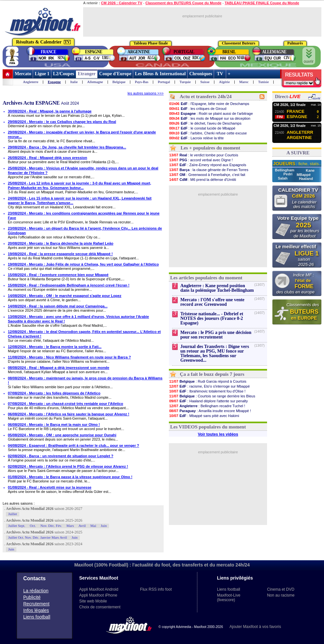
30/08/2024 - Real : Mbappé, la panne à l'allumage (50, 111)
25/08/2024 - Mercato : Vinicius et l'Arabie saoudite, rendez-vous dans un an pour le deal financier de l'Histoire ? (83, 170)
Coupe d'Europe (115, 74)
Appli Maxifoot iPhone (98, 595)
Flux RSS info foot (156, 589)
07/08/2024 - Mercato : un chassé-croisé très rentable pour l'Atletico (65, 404)
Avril (82, 526)
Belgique (119, 82)
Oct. (33, 526)
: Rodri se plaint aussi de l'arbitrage (211, 113)
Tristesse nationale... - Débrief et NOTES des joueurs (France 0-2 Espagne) (212, 318)
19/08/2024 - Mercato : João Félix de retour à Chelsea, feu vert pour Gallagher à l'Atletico (83, 264)
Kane (310, 170)
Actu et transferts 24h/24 (206, 96)
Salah (283, 178)
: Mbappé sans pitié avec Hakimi (204, 416)
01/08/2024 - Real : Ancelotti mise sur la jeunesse (50, 487)
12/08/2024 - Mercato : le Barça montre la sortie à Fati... (55, 347)
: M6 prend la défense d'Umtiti (202, 180)
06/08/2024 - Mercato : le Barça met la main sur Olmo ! (54, 425)
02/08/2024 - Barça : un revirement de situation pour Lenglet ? (61, 456)
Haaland (306, 179)
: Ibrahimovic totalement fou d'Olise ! (207, 391)
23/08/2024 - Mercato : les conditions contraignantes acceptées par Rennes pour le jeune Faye (84, 216)
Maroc (244, 82)
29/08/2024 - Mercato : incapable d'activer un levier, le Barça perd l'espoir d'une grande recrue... (82, 134)
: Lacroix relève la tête (196, 138)
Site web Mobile (93, 601)
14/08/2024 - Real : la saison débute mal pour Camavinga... (58, 306)
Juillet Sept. (17, 526)
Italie (74, 82)
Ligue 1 (42, 74)
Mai (93, 526)
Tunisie (264, 82)
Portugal (164, 82)
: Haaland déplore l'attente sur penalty (208, 401)
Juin (104, 526)
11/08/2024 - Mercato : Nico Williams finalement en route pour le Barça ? (69, 357)
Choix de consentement (100, 607)
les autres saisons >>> (146, 93)
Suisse (205, 82)
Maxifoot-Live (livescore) (229, 598)
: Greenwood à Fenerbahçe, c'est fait (207, 175)
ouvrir (309, 56)
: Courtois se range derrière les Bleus (212, 396)
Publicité (32, 597)
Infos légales (36, 610)
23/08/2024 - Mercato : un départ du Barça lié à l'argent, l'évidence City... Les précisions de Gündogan (85, 231)
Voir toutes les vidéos (218, 434)
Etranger (87, 74)
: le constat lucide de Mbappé (202, 128)
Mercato (23, 74)
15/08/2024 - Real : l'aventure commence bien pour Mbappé (58, 275)
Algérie (224, 82)
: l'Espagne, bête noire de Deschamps (209, 104)
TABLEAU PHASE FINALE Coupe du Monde (262, 3)
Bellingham (285, 170)
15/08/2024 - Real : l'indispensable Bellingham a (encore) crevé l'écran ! (69, 285)
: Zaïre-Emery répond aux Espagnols (207, 165)
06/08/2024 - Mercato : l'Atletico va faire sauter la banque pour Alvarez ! (69, 414)
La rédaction (36, 591)
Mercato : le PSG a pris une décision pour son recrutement (216, 335)
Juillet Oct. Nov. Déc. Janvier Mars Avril (38, 537)
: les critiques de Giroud (198, 109)
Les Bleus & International (160, 74)
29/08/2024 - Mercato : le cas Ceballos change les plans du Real (62, 122)
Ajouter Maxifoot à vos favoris (255, 627)
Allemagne (95, 82)
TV (220, 74)
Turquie (185, 82)
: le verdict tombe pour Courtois (204, 155)
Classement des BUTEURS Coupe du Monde (183, 3)
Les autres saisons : (19, 503)
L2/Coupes (64, 74)
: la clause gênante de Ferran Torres (209, 170)
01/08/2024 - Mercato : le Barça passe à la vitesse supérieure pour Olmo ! (70, 477)
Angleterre (31, 82)
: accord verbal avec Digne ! (201, 160)
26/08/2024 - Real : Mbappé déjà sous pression (47, 158)
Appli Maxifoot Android (99, 589)
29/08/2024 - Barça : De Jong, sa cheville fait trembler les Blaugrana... (67, 147)
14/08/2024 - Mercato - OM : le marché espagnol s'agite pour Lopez (65, 296)
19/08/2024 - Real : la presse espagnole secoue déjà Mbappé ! (60, 254)
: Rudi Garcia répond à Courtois (208, 381)
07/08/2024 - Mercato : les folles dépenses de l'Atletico (54, 393)
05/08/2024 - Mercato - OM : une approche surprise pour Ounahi (62, 435)
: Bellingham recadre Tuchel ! (207, 406)
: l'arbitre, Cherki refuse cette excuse (208, 133)
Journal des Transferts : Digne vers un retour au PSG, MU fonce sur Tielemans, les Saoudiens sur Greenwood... (215, 353)
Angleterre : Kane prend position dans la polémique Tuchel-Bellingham (217, 288)
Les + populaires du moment (210, 148)
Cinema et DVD (281, 589)
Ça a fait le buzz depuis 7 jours (212, 374)
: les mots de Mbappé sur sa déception (210, 118)
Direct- (288, 96)
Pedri (288, 174)
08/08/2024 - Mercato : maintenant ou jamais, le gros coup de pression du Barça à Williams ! (85, 380)
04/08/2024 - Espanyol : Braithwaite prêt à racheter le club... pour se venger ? (73, 445)
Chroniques (201, 74)
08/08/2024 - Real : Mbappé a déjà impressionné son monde (59, 368)
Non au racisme (281, 595)
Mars (70, 526)
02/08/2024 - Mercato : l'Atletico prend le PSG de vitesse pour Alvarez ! (68, 466)
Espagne (54, 82)
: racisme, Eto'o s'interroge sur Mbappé (209, 386)
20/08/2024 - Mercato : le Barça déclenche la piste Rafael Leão (61, 243)
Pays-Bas (142, 82)
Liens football (37, 617)
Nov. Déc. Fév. (51, 526)
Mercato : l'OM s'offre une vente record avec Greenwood (212, 302)
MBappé (304, 175)
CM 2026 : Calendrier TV (122, 3)
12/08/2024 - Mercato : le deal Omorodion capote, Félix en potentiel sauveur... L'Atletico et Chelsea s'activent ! (84, 334)
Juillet (13, 514)
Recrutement (36, 604)
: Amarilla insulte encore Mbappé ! (210, 411)
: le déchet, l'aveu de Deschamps (205, 123)
